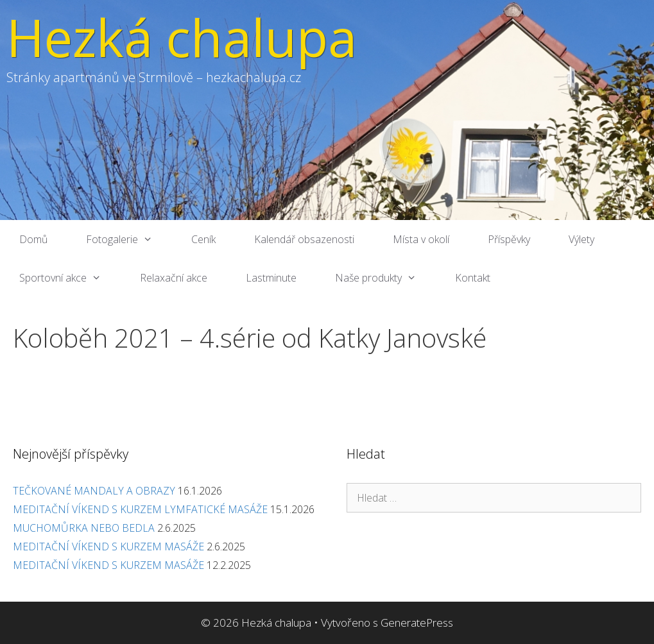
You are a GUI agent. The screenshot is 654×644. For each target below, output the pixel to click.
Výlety (581, 239)
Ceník (203, 239)
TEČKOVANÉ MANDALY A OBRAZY (94, 491)
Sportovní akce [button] (70, 278)
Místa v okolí (421, 239)
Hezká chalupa (182, 37)
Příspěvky (509, 239)
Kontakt (473, 278)
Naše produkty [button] (385, 278)
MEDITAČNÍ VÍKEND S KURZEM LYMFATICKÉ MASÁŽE (140, 509)
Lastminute (271, 278)
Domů (33, 239)
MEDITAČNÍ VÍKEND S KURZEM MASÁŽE (108, 547)
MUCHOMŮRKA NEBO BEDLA (84, 528)
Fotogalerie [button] (129, 239)
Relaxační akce (174, 278)
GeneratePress (417, 623)
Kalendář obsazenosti (304, 239)
